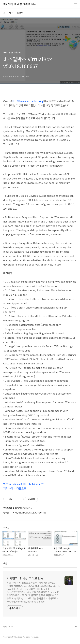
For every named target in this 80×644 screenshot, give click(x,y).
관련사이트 (8, 626)
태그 (11, 13)
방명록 (20, 13)
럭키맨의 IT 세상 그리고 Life (20, 4)
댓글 (5, 563)
